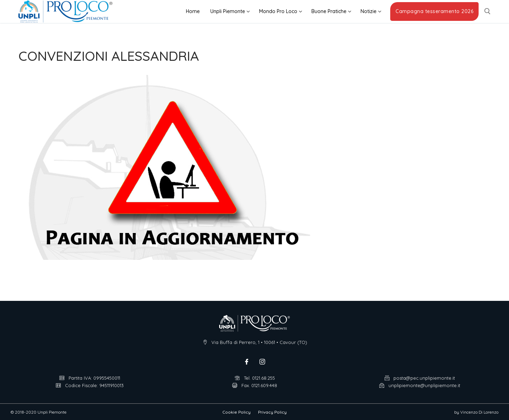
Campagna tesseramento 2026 (434, 11)
